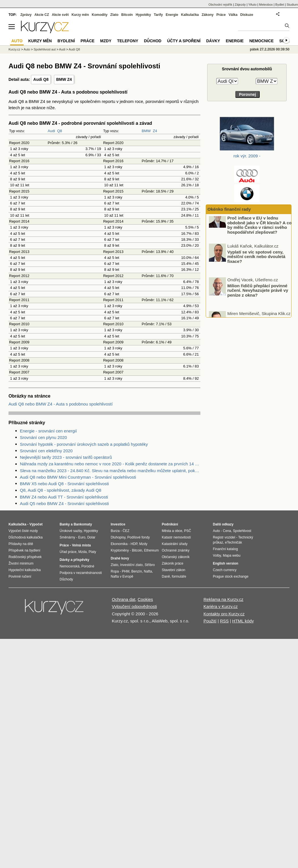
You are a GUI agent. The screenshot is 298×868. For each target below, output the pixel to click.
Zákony (207, 15)
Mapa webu (232, 556)
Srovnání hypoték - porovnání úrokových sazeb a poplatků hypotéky (84, 444)
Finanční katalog (225, 549)
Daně (166, 576)
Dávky (213, 41)
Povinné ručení (20, 576)
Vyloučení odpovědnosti (134, 606)
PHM (126, 571)
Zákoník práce (173, 563)
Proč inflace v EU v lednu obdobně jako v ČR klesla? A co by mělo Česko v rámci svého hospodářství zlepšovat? (259, 232)
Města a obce (172, 531)
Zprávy (26, 15)
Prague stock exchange (231, 576)
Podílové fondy (138, 537)
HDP (134, 544)
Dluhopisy (118, 537)
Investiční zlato (131, 565)
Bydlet (280, 5)
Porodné (88, 566)
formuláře (179, 576)
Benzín (137, 571)
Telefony (128, 41)
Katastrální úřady (175, 544)
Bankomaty (83, 524)
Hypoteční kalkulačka (25, 570)
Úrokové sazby (71, 531)
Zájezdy (240, 5)
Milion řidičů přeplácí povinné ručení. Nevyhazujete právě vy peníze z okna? (258, 297)
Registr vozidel (224, 537)
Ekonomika (119, 544)
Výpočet (36, 524)
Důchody (66, 579)
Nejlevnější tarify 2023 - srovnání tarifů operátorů (66, 457)
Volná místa (81, 545)
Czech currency (225, 570)
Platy (92, 552)
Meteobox (266, 5)
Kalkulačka (190, 15)
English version (225, 563)
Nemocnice (261, 41)
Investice (118, 524)
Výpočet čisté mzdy (23, 531)
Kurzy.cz (14, 49)
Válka (233, 15)
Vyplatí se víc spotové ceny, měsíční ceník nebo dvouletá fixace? (256, 264)
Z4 (155, 131)
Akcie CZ (42, 15)
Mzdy (106, 41)
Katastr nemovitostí (176, 537)
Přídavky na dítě (21, 544)
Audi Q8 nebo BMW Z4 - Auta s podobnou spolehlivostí (61, 404)
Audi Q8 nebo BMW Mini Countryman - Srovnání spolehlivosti (78, 477)
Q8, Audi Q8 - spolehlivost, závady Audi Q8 (61, 490)
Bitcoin (127, 15)
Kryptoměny (120, 550)
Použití (210, 621)
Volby (217, 556)
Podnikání (170, 524)
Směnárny (67, 537)
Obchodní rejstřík (221, 5)
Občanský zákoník (176, 557)
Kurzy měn (80, 15)
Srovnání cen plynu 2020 (43, 437)
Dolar (91, 537)
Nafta (148, 571)
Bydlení (66, 41)
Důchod (153, 41)
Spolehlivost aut (45, 49)
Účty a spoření (184, 41)
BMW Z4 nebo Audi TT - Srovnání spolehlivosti (64, 497)
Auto (27, 49)
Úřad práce (68, 552)
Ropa (115, 571)
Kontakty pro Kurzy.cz (224, 614)
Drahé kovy (120, 558)
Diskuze (247, 15)
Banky (65, 524)
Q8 (59, 131)
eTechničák (234, 542)
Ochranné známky (176, 550)
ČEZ (126, 531)
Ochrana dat (124, 599)
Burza (115, 531)
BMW (146, 131)
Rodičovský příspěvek (25, 557)
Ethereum (151, 550)
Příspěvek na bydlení (24, 550)
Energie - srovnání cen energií (48, 431)
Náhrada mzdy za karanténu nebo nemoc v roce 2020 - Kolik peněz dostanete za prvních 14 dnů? (110, 464)
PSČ (188, 531)
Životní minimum (21, 563)
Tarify (158, 15)
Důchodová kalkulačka (26, 537)
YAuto (252, 5)
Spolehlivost (242, 531)
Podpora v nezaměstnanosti (81, 573)
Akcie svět (60, 15)
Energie (172, 15)
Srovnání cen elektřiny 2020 (46, 451)
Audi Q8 (41, 79)
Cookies (145, 599)
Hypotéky (143, 15)
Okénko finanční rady (229, 209)
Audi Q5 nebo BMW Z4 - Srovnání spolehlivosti (64, 503)
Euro (82, 537)
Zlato (115, 15)
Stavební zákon (174, 570)
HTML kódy (243, 621)
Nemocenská (70, 566)
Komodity (99, 15)
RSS (224, 621)
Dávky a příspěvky (74, 560)
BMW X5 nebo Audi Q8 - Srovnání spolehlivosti (64, 484)
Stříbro (150, 565)
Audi (51, 131)
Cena (227, 531)
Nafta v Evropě (122, 576)
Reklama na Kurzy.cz (223, 599)
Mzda (82, 552)
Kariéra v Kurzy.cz (221, 606)
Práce (221, 15)
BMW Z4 (64, 79)
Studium (292, 5)
